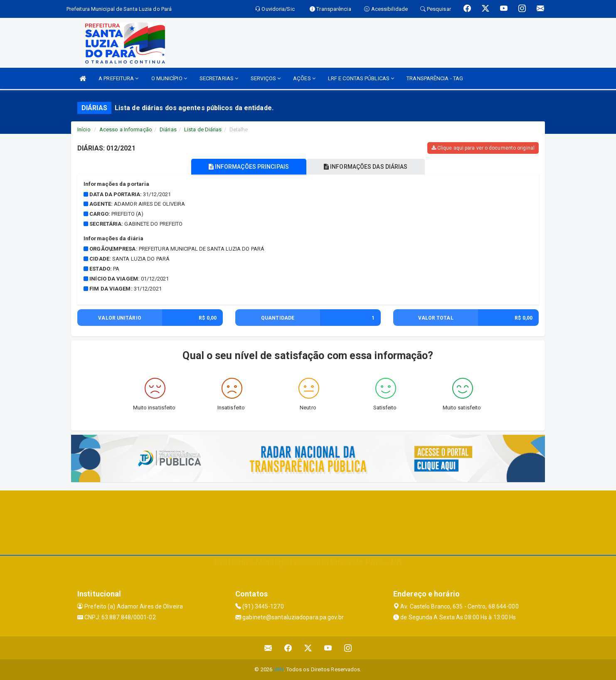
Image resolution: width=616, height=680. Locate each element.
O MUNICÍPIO (169, 78)
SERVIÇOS (266, 78)
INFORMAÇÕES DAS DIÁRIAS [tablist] (366, 167)
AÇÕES (304, 78)
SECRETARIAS (219, 78)
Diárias (168, 129)
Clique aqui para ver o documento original (483, 148)
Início (84, 129)
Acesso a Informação (126, 129)
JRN (278, 669)
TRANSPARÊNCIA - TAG (435, 78)
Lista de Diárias (203, 129)
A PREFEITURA (118, 78)
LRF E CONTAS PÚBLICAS (361, 78)
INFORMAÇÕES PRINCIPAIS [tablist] (249, 167)
